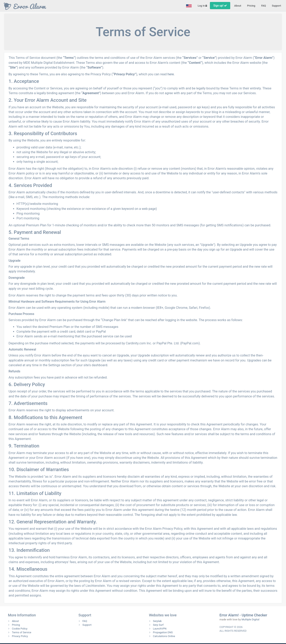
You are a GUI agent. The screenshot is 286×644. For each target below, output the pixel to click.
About (238, 6)
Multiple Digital (250, 619)
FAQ (264, 6)
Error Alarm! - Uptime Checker (243, 615)
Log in (202, 6)
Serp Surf (158, 625)
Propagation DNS (163, 632)
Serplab (157, 621)
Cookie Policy (20, 629)
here (171, 74)
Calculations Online (164, 636)
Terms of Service (22, 632)
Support (276, 6)
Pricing (251, 6)
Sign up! (220, 6)
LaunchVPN (160, 629)
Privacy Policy (20, 636)
